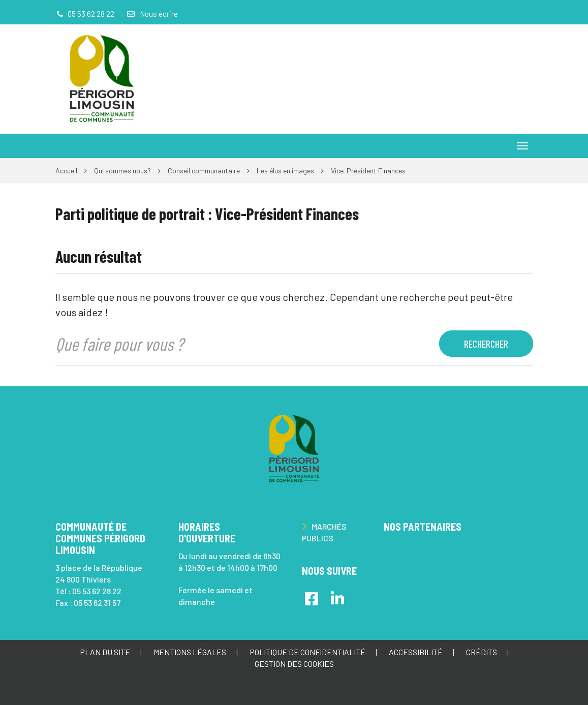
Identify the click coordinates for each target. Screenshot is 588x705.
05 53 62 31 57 (97, 603)
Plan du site (105, 652)
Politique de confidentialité (307, 652)
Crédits (482, 652)
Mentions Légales (190, 652)
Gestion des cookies (294, 664)
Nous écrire (152, 14)
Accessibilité (416, 652)
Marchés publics (324, 532)
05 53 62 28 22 (97, 591)
